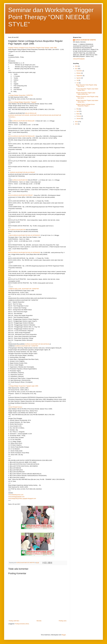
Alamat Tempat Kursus (15, 407)
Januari (79, 119)
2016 (77, 122)
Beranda (39, 621)
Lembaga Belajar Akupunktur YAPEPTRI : (21, 95)
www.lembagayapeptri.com (16, 497)
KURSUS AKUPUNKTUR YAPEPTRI (85, 40)
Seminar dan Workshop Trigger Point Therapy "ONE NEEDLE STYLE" (51, 17)
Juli (78, 80)
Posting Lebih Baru (14, 621)
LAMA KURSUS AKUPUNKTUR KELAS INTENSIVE (24, 235)
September (80, 76)
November (79, 71)
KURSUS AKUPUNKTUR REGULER (23, 121)
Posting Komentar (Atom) (22, 624)
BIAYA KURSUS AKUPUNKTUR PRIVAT (20, 195)
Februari (79, 116)
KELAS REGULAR (31, 113)
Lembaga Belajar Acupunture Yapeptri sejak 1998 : (23, 386)
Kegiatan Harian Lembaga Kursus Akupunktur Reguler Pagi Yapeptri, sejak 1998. (33, 48)
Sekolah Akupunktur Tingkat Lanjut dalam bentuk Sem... (86, 93)
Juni (78, 83)
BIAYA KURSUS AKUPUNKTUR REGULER (21, 136)
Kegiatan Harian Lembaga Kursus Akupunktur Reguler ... (85, 105)
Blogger (64, 635)
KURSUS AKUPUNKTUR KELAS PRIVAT (22, 172)
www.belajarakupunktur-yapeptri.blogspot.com (22, 498)
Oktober (79, 73)
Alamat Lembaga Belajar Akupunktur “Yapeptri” (22, 102)
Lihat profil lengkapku (79, 59)
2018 (77, 66)
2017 (77, 69)
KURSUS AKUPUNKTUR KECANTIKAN (37, 344)
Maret (78, 114)
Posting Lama (63, 621)
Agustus (79, 78)
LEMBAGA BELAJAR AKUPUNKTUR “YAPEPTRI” (24, 289)
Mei (78, 109)
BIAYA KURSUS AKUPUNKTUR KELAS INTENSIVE (24, 253)
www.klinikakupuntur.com (16, 495)
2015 (77, 124)
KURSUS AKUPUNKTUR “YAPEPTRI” (27, 346)
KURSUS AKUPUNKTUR (20, 180)
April (78, 111)
